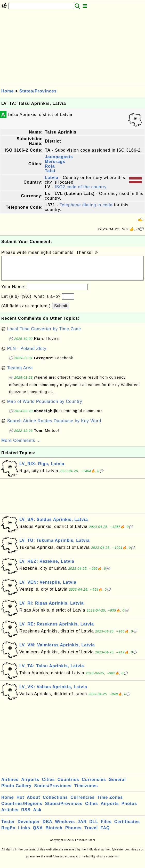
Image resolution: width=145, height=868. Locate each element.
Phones (74, 833)
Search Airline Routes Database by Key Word (54, 426)
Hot (20, 803)
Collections (55, 803)
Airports (30, 785)
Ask (37, 815)
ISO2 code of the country (80, 187)
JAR (82, 827)
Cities (49, 785)
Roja (50, 166)
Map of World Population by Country (45, 407)
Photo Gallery (16, 791)
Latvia (52, 178)
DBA (47, 827)
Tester (8, 827)
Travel (91, 833)
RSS (26, 815)
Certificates (127, 827)
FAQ (105, 833)
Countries (68, 785)
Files (106, 827)
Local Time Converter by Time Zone (44, 334)
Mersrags (55, 162)
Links (24, 833)
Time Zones (110, 803)
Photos (129, 809)
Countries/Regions (22, 809)
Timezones (86, 791)
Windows (65, 827)
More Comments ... (21, 446)
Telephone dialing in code (86, 205)
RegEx (8, 833)
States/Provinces (38, 91)
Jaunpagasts (59, 157)
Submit (61, 311)
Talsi (50, 171)
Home (7, 91)
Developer (29, 827)
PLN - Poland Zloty (27, 354)
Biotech (54, 833)
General (117, 785)
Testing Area (20, 373)
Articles (10, 815)
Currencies (94, 785)
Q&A (38, 833)
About (33, 803)
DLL (94, 827)
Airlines (10, 785)
